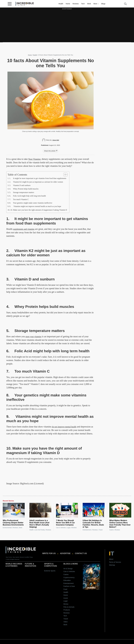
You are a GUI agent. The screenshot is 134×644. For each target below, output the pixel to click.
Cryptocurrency (69, 577)
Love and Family (40, 530)
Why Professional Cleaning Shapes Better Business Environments (13, 523)
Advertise (65, 553)
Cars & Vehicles (61, 528)
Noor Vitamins (35, 159)
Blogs (103, 4)
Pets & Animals (69, 607)
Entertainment (87, 530)
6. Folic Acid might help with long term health (30, 196)
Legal (69, 528)
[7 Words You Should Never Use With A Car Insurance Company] (67, 510)
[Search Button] (124, 4)
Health (61, 4)
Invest (66, 598)
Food (65, 589)
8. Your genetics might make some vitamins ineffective (33, 203)
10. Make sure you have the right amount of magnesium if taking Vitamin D (42, 210)
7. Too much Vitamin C (20, 199)
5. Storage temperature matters (23, 192)
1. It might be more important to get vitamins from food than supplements (41, 178)
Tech (83, 4)
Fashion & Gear (69, 586)
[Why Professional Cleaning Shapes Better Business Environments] (14, 510)
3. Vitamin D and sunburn (21, 185)
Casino (111, 530)
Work (89, 4)
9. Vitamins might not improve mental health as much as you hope (38, 206)
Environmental (7, 528)
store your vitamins (34, 336)
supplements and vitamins (25, 229)
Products (67, 610)
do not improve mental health (66, 427)
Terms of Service (115, 562)
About (111, 559)
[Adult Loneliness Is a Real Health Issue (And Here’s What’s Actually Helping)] (40, 510)
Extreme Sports (50, 571)
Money (66, 604)
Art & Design (68, 569)
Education (67, 580)
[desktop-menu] (10, 4)
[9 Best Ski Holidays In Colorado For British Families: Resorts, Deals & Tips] (94, 510)
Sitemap (112, 565)
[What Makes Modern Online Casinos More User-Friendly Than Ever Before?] (120, 510)
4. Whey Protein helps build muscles (26, 189)
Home (68, 4)
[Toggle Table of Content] (71, 175)
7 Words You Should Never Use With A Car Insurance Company (65, 523)
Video (65, 622)
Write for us (49, 553)
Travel (101, 530)
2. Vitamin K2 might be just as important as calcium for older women (39, 182)
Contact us (81, 553)
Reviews (76, 4)
